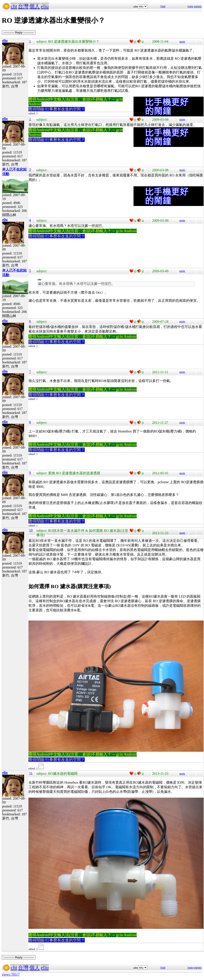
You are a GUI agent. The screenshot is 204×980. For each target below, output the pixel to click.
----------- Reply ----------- (19, 32)
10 (31, 530)
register (198, 6)
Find (163, 6)
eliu (45, 6)
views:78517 (11, 974)
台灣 (23, 6)
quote (182, 42)
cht (14, 6)
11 (31, 773)
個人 (35, 6)
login (190, 6)
